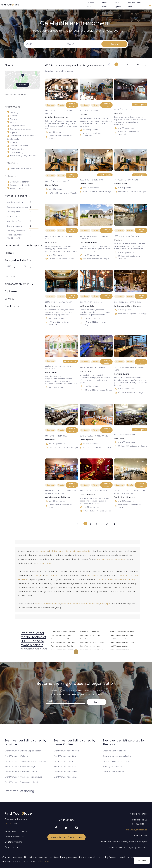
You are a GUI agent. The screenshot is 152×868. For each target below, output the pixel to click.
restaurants (93, 575)
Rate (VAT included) (16, 260)
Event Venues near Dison (61, 653)
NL (11, 824)
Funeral (12, 142)
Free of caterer (15, 188)
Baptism (12, 132)
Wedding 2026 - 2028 (135, 5)
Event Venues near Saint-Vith (121, 635)
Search (114, 44)
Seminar (12, 119)
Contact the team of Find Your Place (66, 837)
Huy (98, 604)
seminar (109, 559)
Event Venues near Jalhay (91, 635)
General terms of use (14, 837)
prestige (38, 575)
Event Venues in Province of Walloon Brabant (26, 761)
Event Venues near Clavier (62, 639)
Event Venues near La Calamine (93, 642)
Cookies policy (11, 847)
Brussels (39, 604)
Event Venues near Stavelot (121, 653)
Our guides (118, 5)
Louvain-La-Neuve (52, 604)
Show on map (23, 85)
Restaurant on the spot (19, 169)
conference (119, 559)
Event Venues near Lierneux (92, 649)
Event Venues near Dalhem (62, 649)
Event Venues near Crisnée (62, 646)
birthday (53, 551)
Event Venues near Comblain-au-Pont (64, 642)
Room (8, 253)
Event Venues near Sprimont (121, 649)
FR (6, 824)
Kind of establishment (18, 284)
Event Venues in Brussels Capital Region (23, 751)
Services (9, 299)
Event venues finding (19, 791)
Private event (105, 5)
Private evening (15, 149)
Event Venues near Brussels (66, 751)
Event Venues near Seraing (121, 639)
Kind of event (12, 107)
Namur (92, 604)
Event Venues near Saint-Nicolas (123, 632)
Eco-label (10, 306)
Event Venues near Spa (119, 646)
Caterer (9, 176)
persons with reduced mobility (121, 579)
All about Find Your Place (16, 831)
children (100, 579)
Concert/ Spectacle (18, 146)
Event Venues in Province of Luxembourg (23, 777)
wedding (44, 551)
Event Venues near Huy (90, 632)
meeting (101, 559)
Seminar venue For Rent (114, 772)
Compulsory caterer (18, 182)
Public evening (15, 152)
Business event (90, 5)
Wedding (13, 112)
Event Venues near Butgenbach (64, 632)
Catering (10, 163)
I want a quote (72, 105)
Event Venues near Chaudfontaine (64, 635)
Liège (103, 604)
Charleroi (76, 604)
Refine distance (14, 95)
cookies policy (43, 861)
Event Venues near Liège (90, 646)
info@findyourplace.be (137, 830)
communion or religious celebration (75, 551)
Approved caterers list (18, 185)
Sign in (97, 702)
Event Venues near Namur (66, 766)
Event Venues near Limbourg (92, 653)
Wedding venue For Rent (114, 751)
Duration (10, 277)
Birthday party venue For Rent (117, 761)
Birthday (12, 122)
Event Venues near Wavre (66, 772)
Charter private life (13, 842)
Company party (16, 126)
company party (44, 563)
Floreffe (85, 604)
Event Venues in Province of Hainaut (21, 782)
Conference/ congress (19, 129)
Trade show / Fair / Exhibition (21, 156)
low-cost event (52, 575)
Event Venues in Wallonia (16, 756)
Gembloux (66, 604)
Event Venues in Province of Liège (20, 766)
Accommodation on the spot (22, 245)
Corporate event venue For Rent (118, 756)
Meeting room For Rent (113, 766)
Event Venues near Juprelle (91, 639)
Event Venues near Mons (65, 777)
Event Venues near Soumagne (122, 642)
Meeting (12, 116)
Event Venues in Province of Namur (21, 772)
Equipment (11, 291)
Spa (108, 604)
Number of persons (16, 196)
